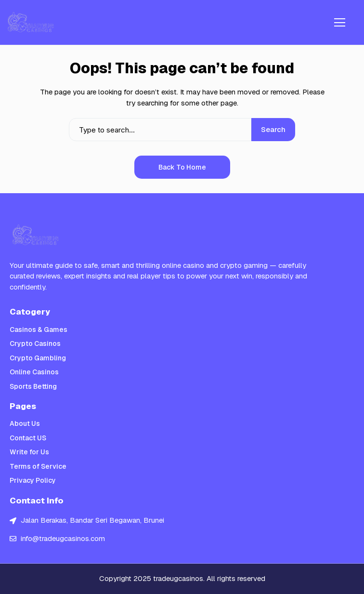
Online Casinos (34, 372)
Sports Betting (33, 386)
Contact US (28, 438)
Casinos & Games (39, 330)
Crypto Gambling (38, 358)
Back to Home (182, 167)
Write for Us (29, 452)
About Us (25, 423)
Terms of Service (38, 466)
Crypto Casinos (35, 343)
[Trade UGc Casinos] (31, 22)
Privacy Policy (33, 480)
